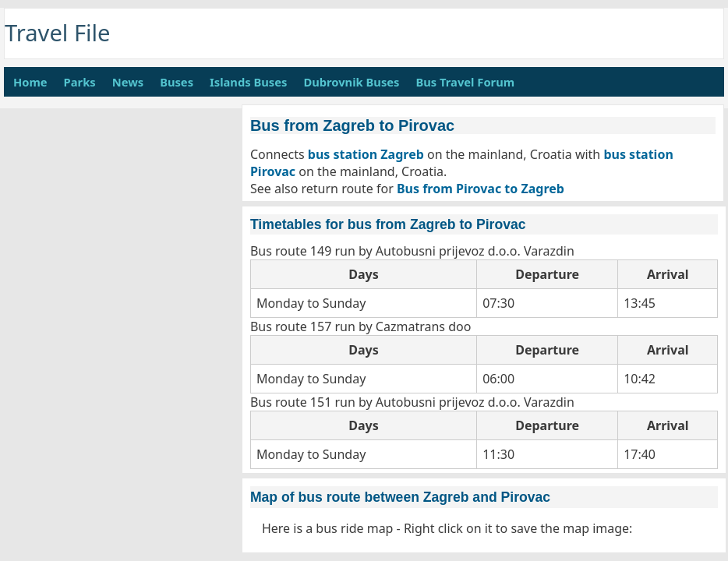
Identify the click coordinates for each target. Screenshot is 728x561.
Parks (80, 82)
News (128, 82)
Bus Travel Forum (465, 82)
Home (30, 82)
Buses (177, 82)
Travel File (58, 33)
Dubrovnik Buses (351, 82)
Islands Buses (248, 82)
